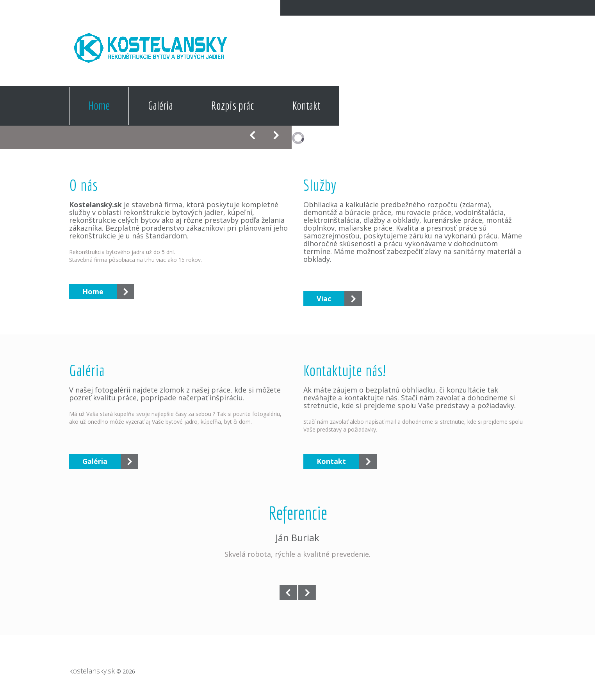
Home (99, 105)
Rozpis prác (233, 105)
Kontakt (306, 105)
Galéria (160, 105)
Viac (324, 298)
